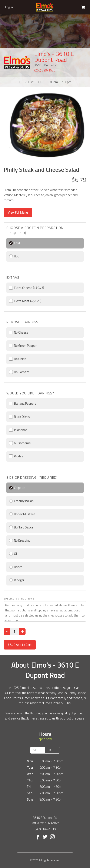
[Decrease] (7, 632)
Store (38, 750)
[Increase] (22, 632)
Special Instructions (19, 599)
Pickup (52, 750)
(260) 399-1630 (45, 70)
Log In (9, 7)
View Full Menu (18, 212)
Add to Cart (20, 645)
